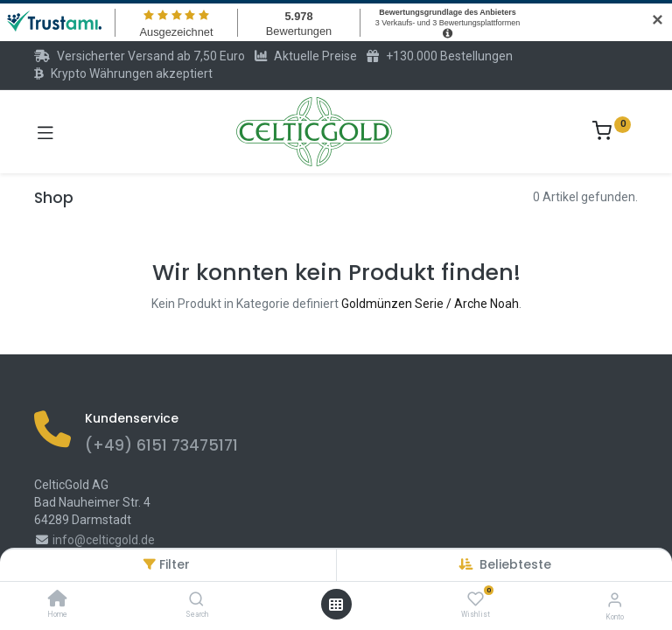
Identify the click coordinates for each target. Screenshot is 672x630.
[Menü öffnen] (336, 605)
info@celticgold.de (104, 540)
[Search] (196, 600)
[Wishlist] (476, 599)
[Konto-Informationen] (615, 600)
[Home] (58, 600)
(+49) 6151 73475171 (161, 445)
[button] (515, 564)
